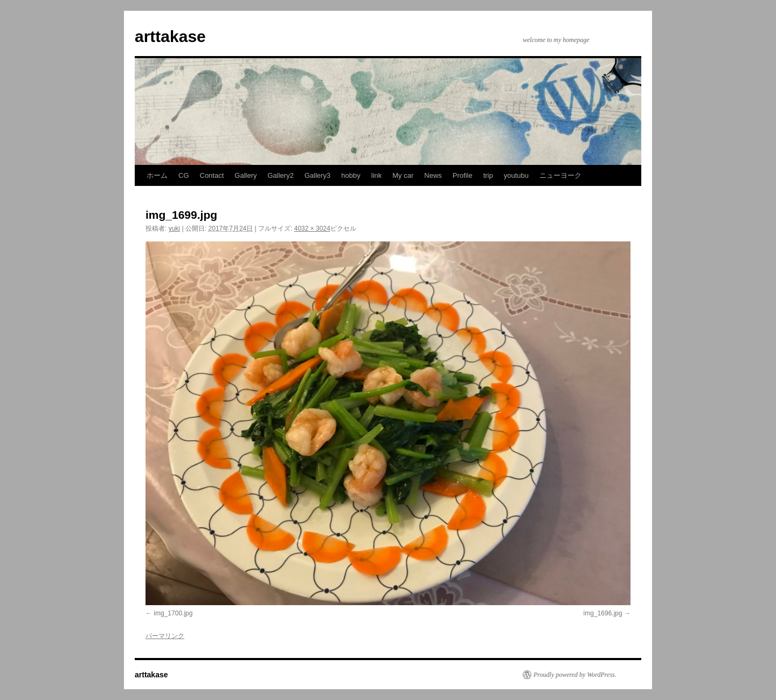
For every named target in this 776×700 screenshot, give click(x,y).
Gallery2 (281, 175)
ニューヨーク (560, 175)
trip (488, 175)
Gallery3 (317, 175)
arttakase (170, 36)
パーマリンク (165, 636)
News (433, 175)
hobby (351, 175)
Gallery (245, 175)
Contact (212, 175)
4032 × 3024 (312, 228)
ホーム (157, 175)
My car (403, 175)
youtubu (516, 175)
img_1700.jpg (173, 613)
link (377, 175)
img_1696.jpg (603, 613)
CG (184, 175)
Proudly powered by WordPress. (575, 675)
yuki (174, 228)
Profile (463, 175)
